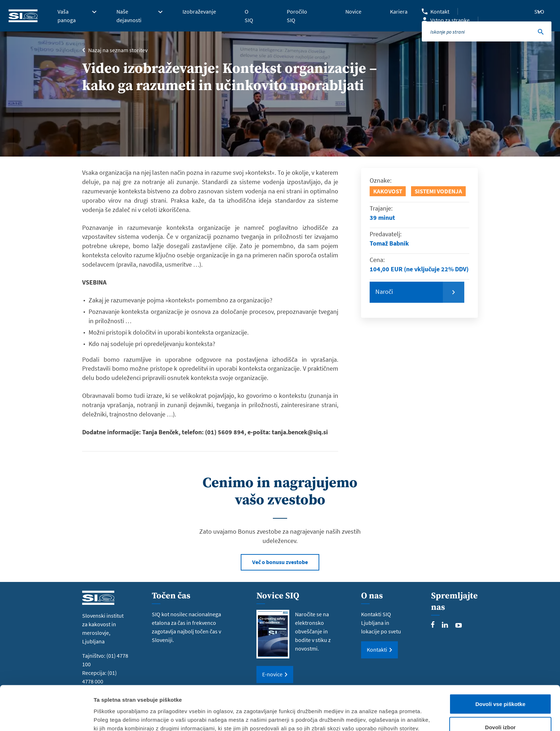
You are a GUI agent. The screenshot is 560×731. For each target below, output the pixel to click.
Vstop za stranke (450, 20)
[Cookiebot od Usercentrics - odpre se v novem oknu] (46, 717)
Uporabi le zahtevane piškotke (500, 712)
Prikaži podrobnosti (372, 713)
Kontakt (440, 11)
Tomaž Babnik (389, 243)
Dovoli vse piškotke (500, 665)
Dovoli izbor (500, 689)
